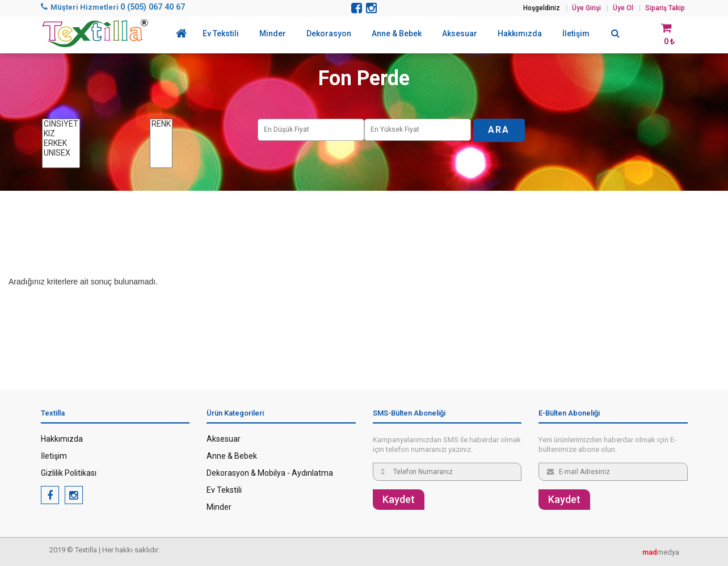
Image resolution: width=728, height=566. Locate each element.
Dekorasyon (329, 33)
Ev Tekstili (221, 33)
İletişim (576, 33)
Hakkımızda (520, 33)
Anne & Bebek (397, 33)
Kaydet (399, 499)
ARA (499, 130)
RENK (161, 124)
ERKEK (61, 143)
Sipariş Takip (665, 8)
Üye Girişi (586, 8)
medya (661, 552)
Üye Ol (623, 8)
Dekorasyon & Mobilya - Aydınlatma (270, 473)
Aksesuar (460, 33)
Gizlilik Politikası (69, 473)
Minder (273, 33)
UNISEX (61, 153)
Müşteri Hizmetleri (113, 7)
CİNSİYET (61, 124)
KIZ (61, 134)
